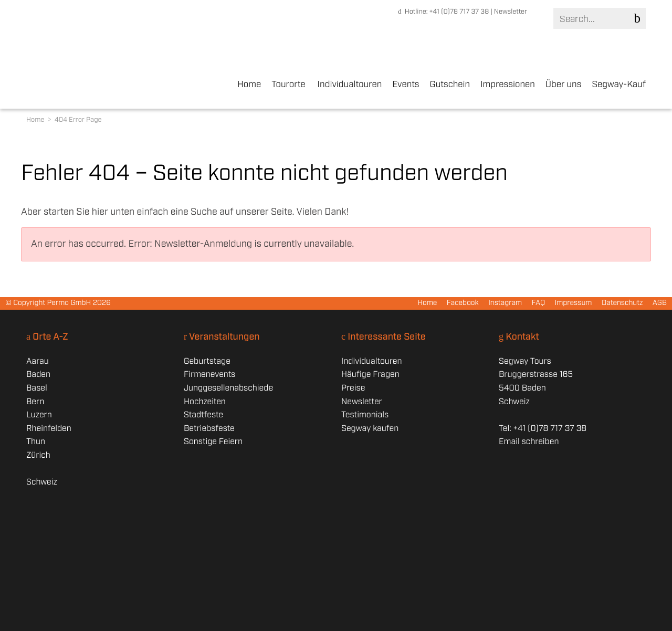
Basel (37, 388)
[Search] (597, 19)
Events (406, 85)
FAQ (539, 303)
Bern (35, 402)
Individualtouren (350, 85)
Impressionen (508, 85)
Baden (38, 375)
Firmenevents (209, 375)
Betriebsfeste (209, 429)
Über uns (564, 85)
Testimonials (365, 415)
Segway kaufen (370, 429)
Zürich (38, 455)
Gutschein (450, 85)
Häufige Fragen (370, 375)
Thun (36, 442)
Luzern (39, 415)
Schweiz (42, 482)
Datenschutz (622, 303)
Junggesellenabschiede (228, 388)
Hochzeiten (205, 402)
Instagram (505, 303)
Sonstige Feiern (213, 442)
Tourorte (288, 85)
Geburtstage (207, 361)
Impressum (573, 303)
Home (249, 85)
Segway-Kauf (619, 85)
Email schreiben (529, 442)
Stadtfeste (203, 415)
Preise (353, 388)
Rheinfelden (49, 429)
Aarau (38, 361)
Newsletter (511, 12)
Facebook (463, 303)
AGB (660, 303)
